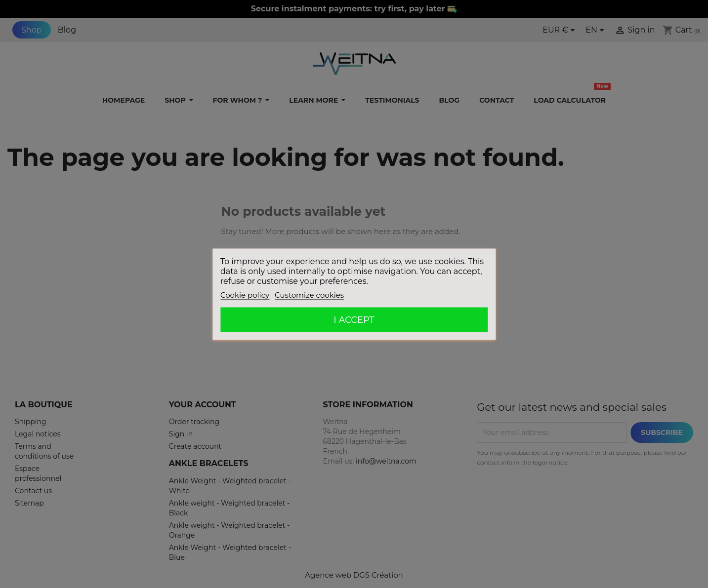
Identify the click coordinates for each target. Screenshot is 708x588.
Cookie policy (245, 294)
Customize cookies (309, 294)
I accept (354, 319)
